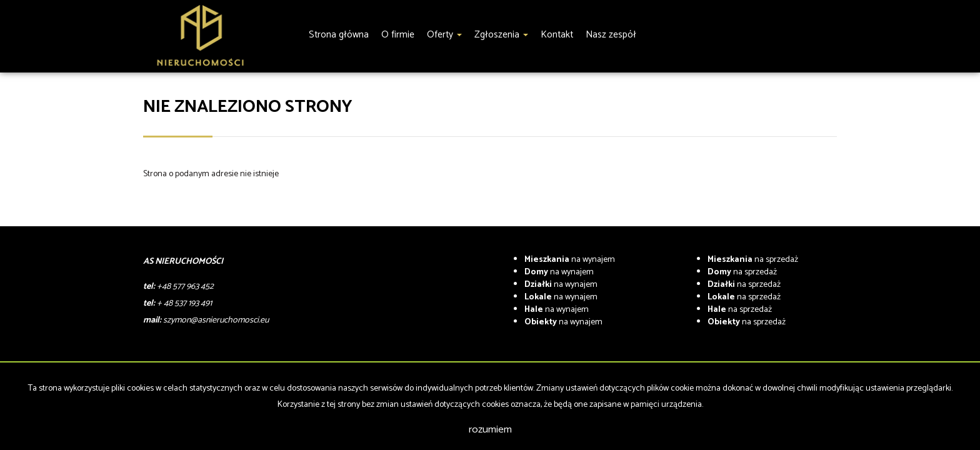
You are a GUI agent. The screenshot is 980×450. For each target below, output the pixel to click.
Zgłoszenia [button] (501, 35)
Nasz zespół (611, 35)
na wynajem (570, 260)
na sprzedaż (753, 260)
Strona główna (339, 35)
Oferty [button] (444, 35)
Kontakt (557, 35)
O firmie (398, 35)
